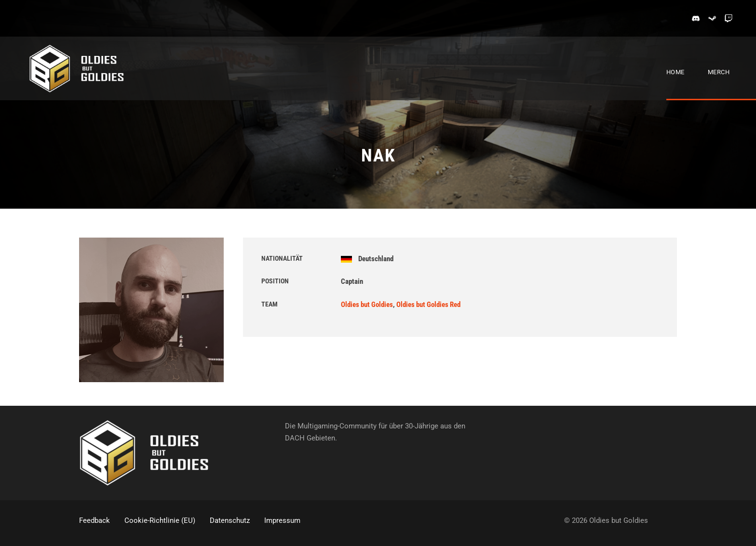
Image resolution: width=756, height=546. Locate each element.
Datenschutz (230, 520)
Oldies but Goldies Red (428, 305)
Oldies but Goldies (367, 305)
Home (675, 72)
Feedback (94, 520)
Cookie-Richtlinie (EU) (160, 520)
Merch (719, 72)
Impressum (282, 520)
